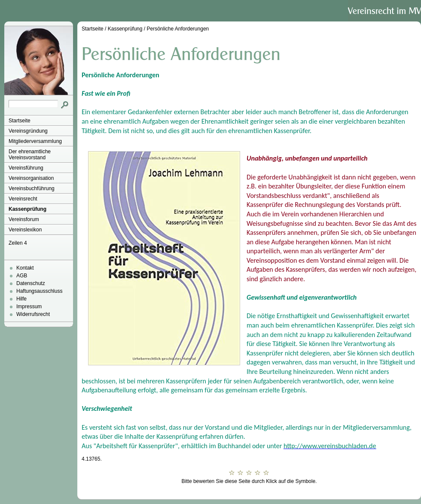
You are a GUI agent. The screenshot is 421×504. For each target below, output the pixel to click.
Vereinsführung (26, 168)
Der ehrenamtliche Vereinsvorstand (30, 155)
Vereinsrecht (23, 199)
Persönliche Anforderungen (178, 29)
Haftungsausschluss (39, 291)
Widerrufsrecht (33, 314)
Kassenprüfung (27, 209)
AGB (22, 276)
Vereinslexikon (25, 230)
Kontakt (25, 268)
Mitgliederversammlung (35, 141)
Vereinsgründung (28, 131)
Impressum (29, 307)
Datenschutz (31, 283)
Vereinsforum (24, 219)
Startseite (20, 121)
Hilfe (21, 299)
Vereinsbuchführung (32, 188)
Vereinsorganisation (31, 178)
